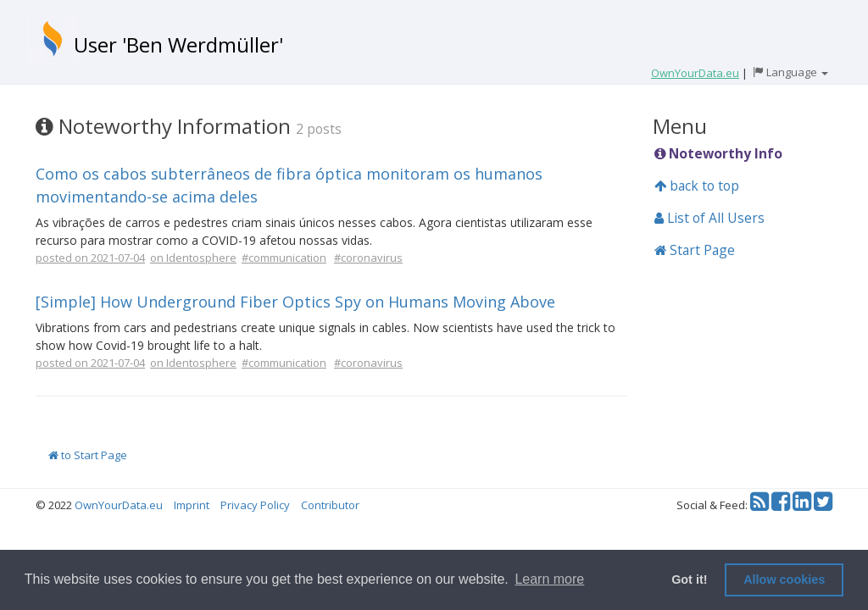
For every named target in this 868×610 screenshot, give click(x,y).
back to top (697, 186)
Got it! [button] (689, 579)
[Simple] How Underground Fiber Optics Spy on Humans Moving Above (295, 302)
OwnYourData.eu (119, 505)
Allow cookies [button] (784, 579)
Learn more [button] (549, 579)
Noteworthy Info (718, 153)
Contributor (330, 505)
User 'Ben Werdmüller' (178, 44)
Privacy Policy (255, 505)
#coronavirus (368, 258)
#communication (284, 258)
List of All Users (709, 218)
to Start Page (88, 455)
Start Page (695, 250)
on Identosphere (193, 258)
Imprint (192, 505)
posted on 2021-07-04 (90, 258)
